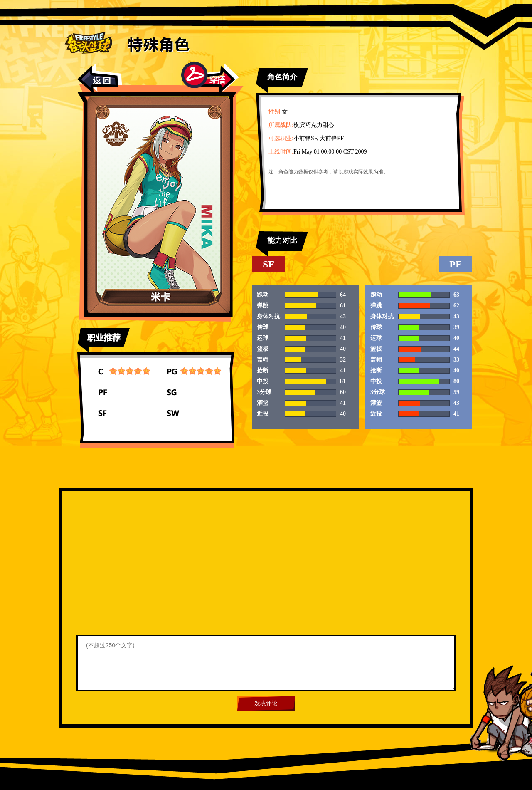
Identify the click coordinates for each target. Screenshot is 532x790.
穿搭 (210, 78)
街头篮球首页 (88, 42)
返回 (100, 79)
